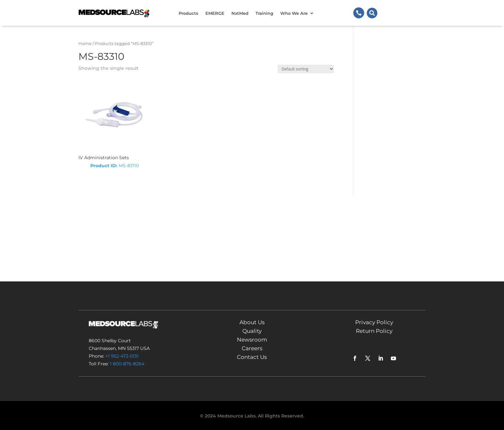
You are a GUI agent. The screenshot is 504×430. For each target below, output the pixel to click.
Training (264, 13)
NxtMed (240, 13)
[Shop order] (306, 69)
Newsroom (252, 340)
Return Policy (374, 331)
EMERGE (215, 13)
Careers (252, 348)
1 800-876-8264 (127, 364)
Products (189, 13)
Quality (252, 331)
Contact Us (252, 357)
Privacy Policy (374, 322)
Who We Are (294, 13)
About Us (252, 322)
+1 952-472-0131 (122, 356)
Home (85, 44)
